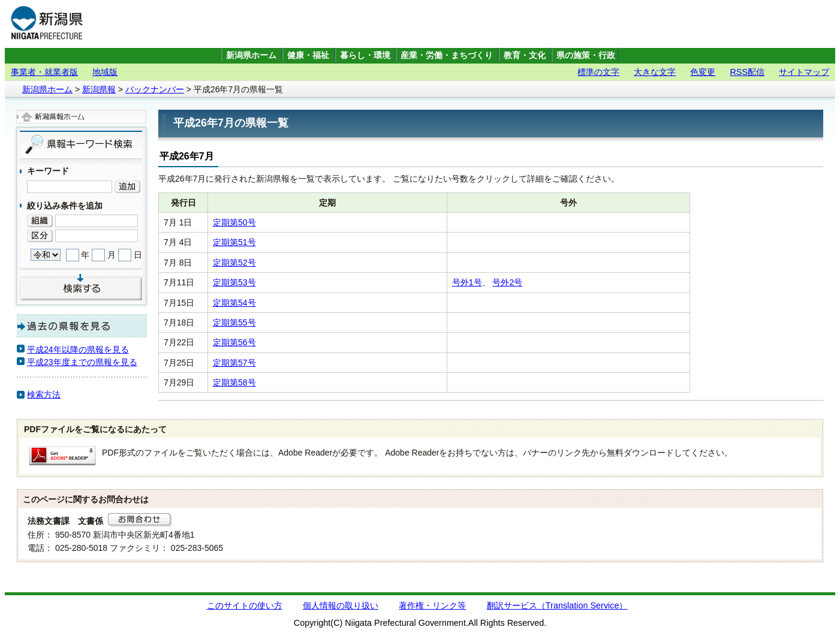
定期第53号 (234, 282)
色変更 (703, 72)
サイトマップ (804, 72)
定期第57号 (234, 363)
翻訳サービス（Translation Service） (557, 605)
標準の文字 (598, 72)
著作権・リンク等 (432, 605)
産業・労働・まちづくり (447, 55)
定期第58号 (234, 382)
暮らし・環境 (365, 55)
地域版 (105, 72)
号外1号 (467, 282)
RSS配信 (747, 72)
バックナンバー (155, 89)
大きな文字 (655, 72)
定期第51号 (234, 242)
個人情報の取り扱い (341, 605)
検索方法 (44, 394)
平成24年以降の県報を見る (78, 349)
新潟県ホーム (251, 55)
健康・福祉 (308, 55)
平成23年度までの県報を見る (82, 362)
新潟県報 (99, 89)
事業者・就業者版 (44, 72)
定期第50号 (234, 222)
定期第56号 (234, 342)
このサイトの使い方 (245, 605)
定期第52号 (234, 263)
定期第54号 (234, 303)
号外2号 (507, 282)
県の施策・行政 (586, 55)
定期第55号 (234, 322)
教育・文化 (525, 55)
